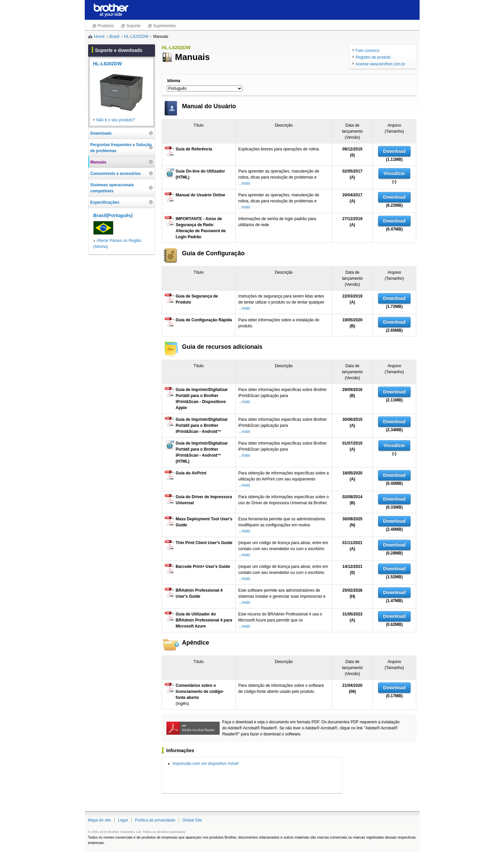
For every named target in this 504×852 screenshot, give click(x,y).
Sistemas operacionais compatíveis (112, 188)
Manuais (98, 162)
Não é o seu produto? (116, 120)
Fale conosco (368, 51)
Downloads (101, 133)
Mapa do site (100, 820)
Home (99, 37)
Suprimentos (165, 26)
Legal (123, 820)
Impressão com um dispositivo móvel (206, 764)
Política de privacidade (155, 820)
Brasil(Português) (113, 215)
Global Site (192, 820)
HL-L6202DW (136, 37)
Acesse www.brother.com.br (381, 64)
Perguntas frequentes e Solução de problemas (121, 148)
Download (394, 151)
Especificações (105, 202)
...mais (244, 183)
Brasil (115, 37)
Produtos (106, 26)
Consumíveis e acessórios (116, 174)
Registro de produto (373, 57)
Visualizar (394, 173)
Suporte (134, 26)
